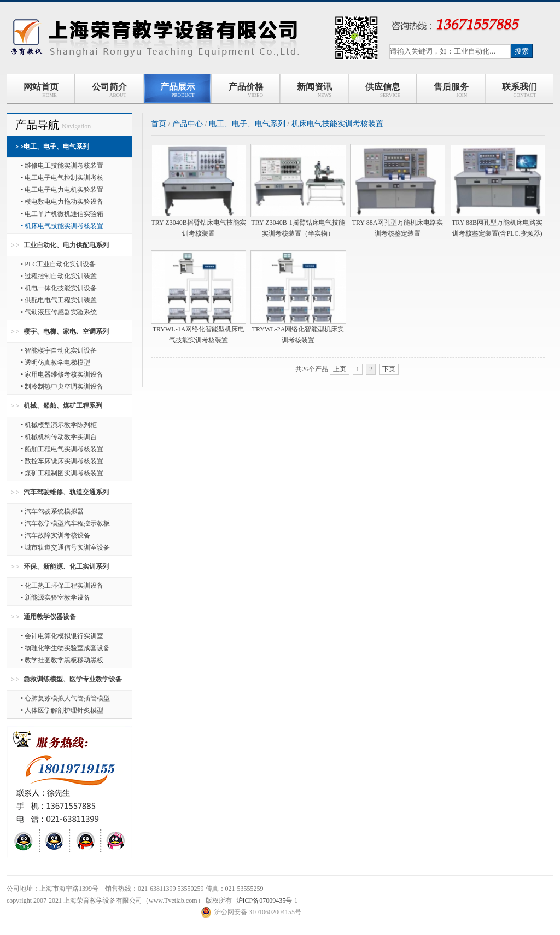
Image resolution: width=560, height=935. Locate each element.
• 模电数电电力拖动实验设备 (62, 202)
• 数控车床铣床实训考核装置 (62, 461)
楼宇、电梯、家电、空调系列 (66, 331)
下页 (389, 369)
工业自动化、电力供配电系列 (66, 245)
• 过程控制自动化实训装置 (59, 276)
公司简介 (109, 90)
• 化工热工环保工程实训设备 (62, 586)
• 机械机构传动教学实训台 (59, 437)
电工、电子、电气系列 (56, 147)
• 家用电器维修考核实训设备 (62, 375)
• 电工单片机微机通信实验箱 (62, 214)
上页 (340, 369)
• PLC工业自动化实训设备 (58, 264)
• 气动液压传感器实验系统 (59, 312)
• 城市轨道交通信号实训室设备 (65, 547)
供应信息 (383, 90)
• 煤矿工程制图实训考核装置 (62, 473)
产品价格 (246, 90)
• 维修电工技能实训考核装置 (62, 166)
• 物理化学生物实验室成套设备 (65, 648)
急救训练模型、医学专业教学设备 (73, 679)
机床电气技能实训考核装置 (337, 124)
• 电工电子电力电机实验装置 (62, 190)
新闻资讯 (314, 90)
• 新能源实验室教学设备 (56, 598)
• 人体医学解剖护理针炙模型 (62, 710)
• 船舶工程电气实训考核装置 (62, 449)
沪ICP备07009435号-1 (267, 901)
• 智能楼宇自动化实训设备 (59, 350)
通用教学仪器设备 (50, 617)
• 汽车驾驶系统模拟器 (52, 511)
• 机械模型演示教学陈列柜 (59, 425)
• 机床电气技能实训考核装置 (62, 226)
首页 (159, 124)
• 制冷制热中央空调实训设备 (62, 387)
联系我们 (520, 90)
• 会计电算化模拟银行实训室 (62, 636)
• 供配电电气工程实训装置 (59, 300)
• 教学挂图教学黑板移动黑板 (62, 660)
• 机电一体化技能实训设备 (59, 288)
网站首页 (41, 90)
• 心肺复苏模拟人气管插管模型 (65, 698)
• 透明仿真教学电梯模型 (56, 363)
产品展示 (178, 90)
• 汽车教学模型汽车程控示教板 (65, 523)
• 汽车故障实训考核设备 (56, 535)
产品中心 (188, 124)
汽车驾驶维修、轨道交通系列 (66, 492)
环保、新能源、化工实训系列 (66, 566)
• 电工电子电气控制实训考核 (62, 178)
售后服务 (451, 90)
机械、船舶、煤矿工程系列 (63, 406)
